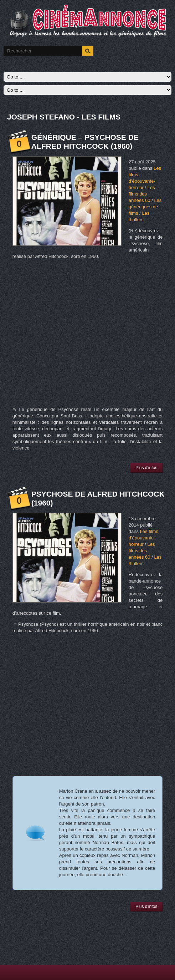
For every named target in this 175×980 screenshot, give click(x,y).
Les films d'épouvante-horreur (143, 538)
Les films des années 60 (142, 194)
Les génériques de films (145, 207)
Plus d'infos (146, 468)
